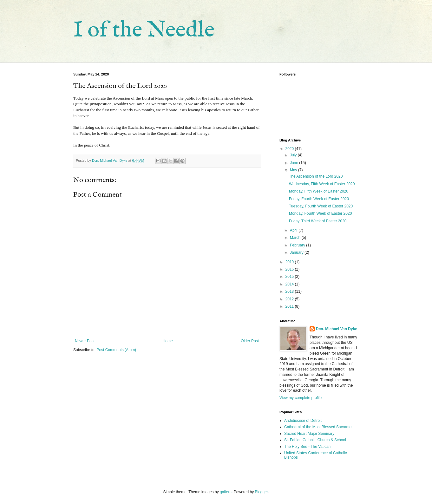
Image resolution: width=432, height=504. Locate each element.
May (294, 170)
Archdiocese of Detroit (303, 421)
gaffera (226, 492)
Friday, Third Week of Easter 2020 (318, 221)
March (296, 238)
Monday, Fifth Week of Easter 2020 (319, 191)
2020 (290, 149)
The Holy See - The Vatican (307, 447)
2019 (290, 262)
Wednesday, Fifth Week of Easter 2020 (322, 184)
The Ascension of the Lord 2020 (316, 176)
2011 (290, 306)
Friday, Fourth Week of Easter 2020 (319, 199)
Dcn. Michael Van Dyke (337, 329)
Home (168, 341)
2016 (290, 269)
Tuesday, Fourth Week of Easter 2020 (321, 206)
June (295, 163)
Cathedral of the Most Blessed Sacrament (319, 427)
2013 (290, 291)
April (294, 230)
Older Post (250, 341)
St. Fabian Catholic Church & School (315, 440)
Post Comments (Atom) (116, 350)
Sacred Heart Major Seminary (309, 434)
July (294, 155)
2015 (290, 277)
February (298, 245)
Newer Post (85, 341)
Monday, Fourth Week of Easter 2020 (320, 213)
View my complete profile (301, 398)
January (297, 252)
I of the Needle (144, 30)
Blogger (262, 492)
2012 (290, 299)
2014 (290, 284)
